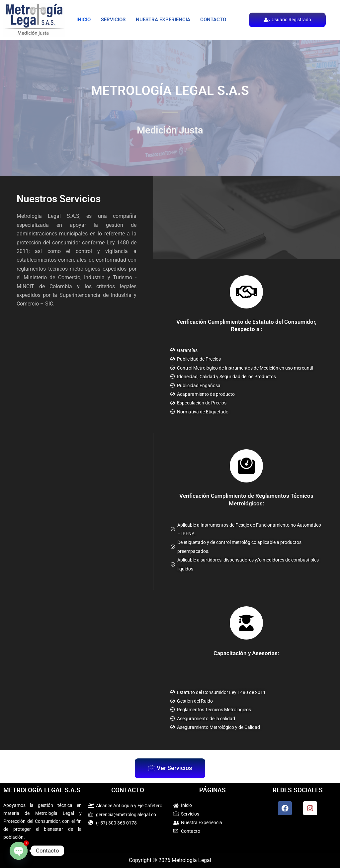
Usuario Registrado (287, 20)
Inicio (89, 11)
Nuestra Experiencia (192, 11)
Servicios (130, 11)
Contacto (151, 27)
